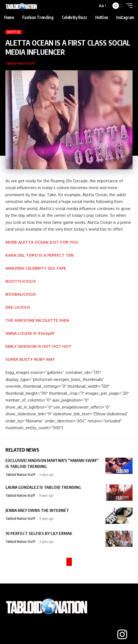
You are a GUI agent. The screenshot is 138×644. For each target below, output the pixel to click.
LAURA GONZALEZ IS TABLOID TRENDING (43, 487)
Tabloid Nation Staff (20, 63)
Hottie (14, 32)
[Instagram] (122, 635)
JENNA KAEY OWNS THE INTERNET (37, 510)
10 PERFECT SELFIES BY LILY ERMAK (39, 533)
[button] (102, 6)
